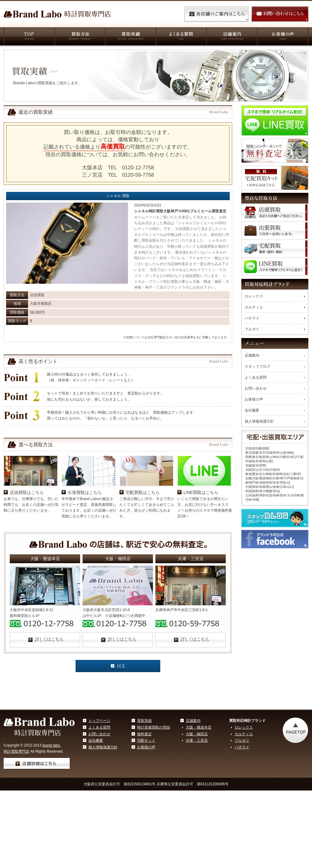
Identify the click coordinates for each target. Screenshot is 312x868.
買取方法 (80, 37)
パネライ (252, 318)
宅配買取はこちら (143, 536)
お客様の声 (283, 37)
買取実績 (130, 37)
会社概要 (252, 410)
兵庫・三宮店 (197, 784)
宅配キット (146, 784)
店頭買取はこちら (27, 536)
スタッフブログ (257, 366)
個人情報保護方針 (259, 421)
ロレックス (254, 296)
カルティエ (254, 307)
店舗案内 (231, 37)
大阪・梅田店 (197, 778)
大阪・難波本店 (199, 771)
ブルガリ (252, 329)
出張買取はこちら (85, 536)
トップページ (99, 764)
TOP (29, 37)
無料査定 (144, 778)
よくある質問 (181, 37)
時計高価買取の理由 (154, 771)
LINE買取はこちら (201, 536)
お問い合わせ (256, 388)
